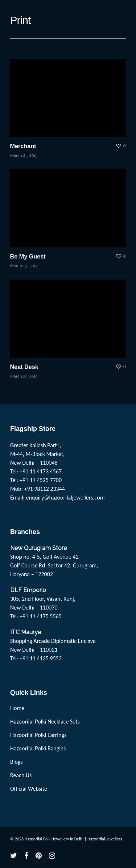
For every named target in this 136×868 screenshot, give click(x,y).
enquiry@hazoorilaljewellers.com (65, 498)
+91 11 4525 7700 (41, 480)
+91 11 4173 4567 (41, 471)
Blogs (17, 762)
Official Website (29, 789)
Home (17, 708)
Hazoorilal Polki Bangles (38, 748)
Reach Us (21, 775)
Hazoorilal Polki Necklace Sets (45, 722)
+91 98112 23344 (44, 489)
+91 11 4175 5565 (41, 616)
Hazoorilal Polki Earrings (38, 735)
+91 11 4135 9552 (41, 658)
